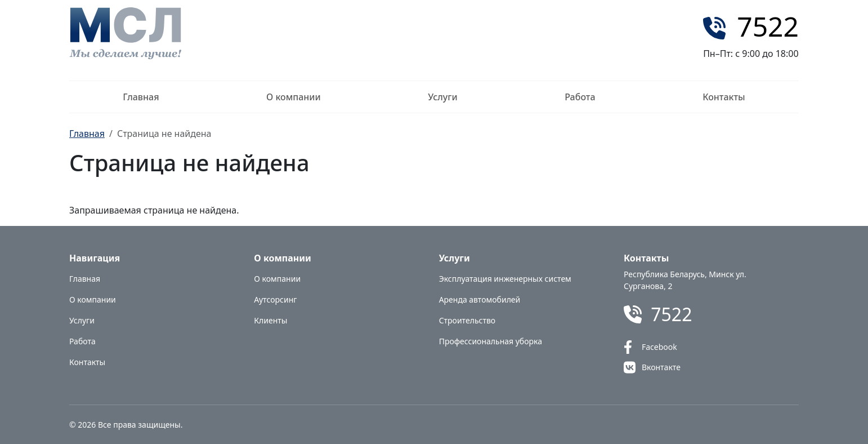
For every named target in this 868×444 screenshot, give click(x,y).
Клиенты (270, 320)
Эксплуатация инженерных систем (505, 279)
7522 (768, 26)
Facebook (659, 347)
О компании (294, 97)
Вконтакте (661, 367)
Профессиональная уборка (491, 341)
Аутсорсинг (275, 299)
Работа (580, 97)
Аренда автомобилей (480, 299)
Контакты (724, 97)
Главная (141, 97)
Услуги (442, 97)
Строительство (467, 320)
